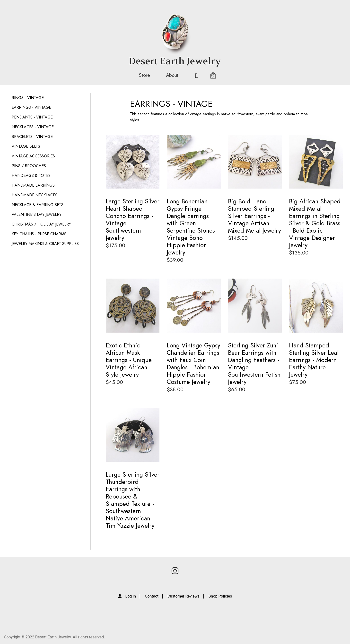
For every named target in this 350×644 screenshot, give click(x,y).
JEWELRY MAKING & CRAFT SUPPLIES (45, 244)
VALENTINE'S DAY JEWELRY (37, 214)
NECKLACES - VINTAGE (33, 127)
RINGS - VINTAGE (28, 98)
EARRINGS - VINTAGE (31, 107)
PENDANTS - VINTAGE (32, 117)
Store (144, 75)
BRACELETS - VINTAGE (32, 137)
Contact (152, 596)
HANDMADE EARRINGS (33, 185)
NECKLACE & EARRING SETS (38, 205)
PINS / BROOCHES (29, 166)
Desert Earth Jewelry (175, 61)
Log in (131, 596)
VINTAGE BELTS (26, 146)
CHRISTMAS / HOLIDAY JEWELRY (41, 224)
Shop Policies (220, 596)
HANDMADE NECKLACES (35, 195)
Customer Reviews (184, 596)
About (172, 75)
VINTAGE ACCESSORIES (33, 156)
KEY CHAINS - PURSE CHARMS (39, 234)
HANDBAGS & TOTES (31, 176)
